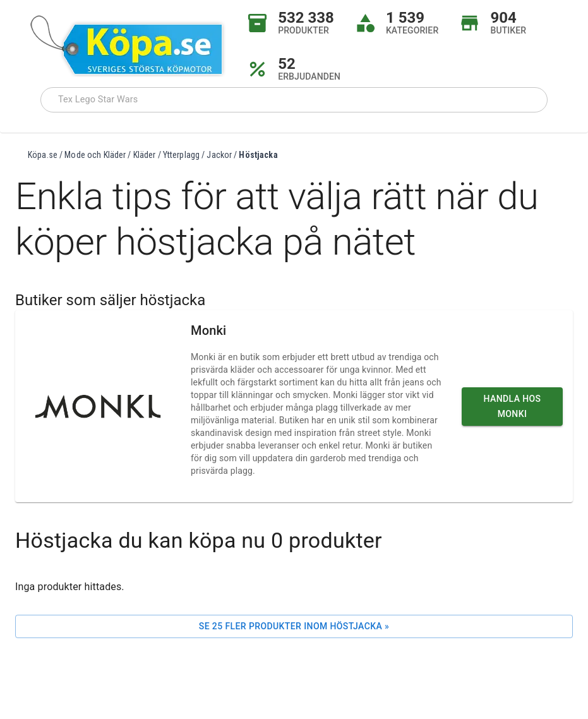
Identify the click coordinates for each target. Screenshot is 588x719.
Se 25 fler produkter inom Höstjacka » (294, 626)
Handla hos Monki (513, 407)
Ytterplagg (182, 155)
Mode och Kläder (95, 155)
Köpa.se (43, 155)
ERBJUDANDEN (309, 76)
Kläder (145, 155)
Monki (208, 330)
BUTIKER (508, 30)
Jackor (219, 155)
